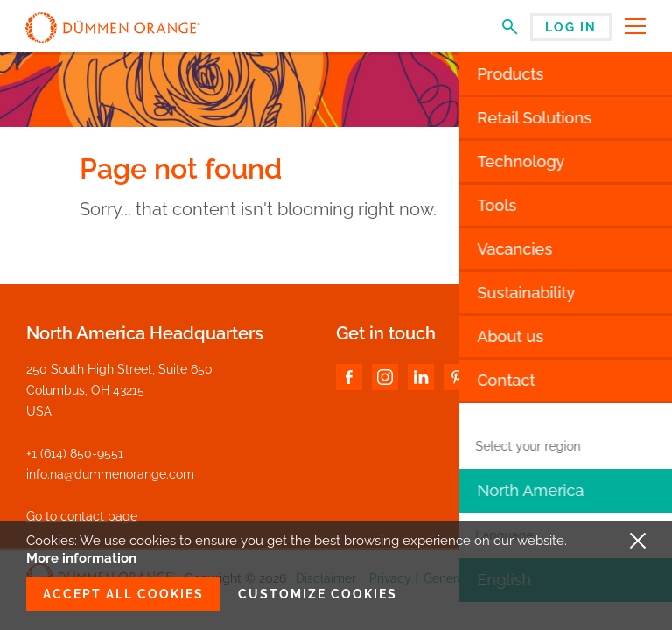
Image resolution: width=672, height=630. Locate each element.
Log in (571, 27)
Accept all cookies (123, 594)
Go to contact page (82, 516)
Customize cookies (318, 594)
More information (81, 558)
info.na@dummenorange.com (110, 474)
